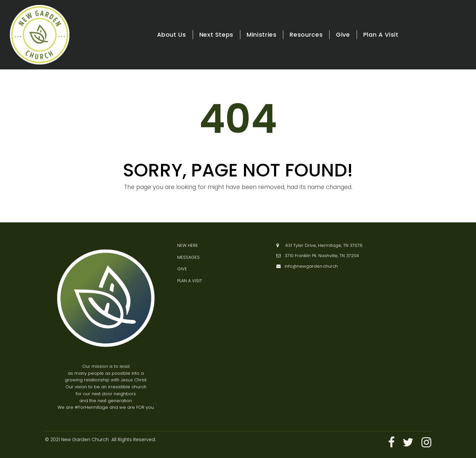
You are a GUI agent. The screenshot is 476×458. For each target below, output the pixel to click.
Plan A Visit (381, 35)
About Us (172, 35)
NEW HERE (188, 245)
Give (343, 35)
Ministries (261, 35)
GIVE (182, 269)
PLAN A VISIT (190, 280)
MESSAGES (188, 257)
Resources (306, 35)
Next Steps (216, 35)
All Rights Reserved (133, 439)
